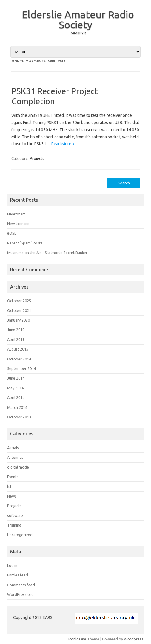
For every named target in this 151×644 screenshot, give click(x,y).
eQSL (12, 233)
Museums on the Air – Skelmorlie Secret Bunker (47, 253)
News (12, 496)
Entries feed (18, 575)
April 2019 (16, 339)
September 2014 (21, 368)
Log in (12, 565)
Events (13, 477)
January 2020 (19, 320)
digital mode (18, 467)
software (15, 515)
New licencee (18, 224)
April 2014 (16, 397)
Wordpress (134, 639)
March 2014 (17, 407)
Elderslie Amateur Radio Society (78, 19)
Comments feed (21, 585)
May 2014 (15, 388)
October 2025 (19, 301)
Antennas (15, 457)
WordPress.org (20, 594)
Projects (37, 158)
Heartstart (16, 214)
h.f (9, 486)
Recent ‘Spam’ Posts (25, 243)
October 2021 (19, 310)
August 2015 (18, 349)
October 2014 (19, 359)
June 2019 (16, 330)
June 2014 (16, 378)
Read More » (63, 144)
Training (14, 525)
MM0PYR (78, 33)
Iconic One (77, 639)
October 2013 (19, 417)
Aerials (13, 448)
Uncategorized (20, 535)
